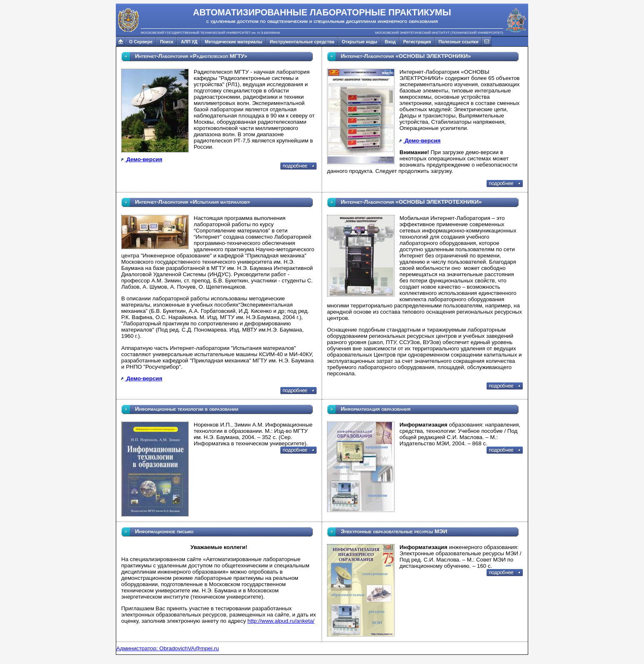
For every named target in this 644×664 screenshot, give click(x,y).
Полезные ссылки (459, 42)
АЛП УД (189, 42)
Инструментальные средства (302, 42)
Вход (390, 42)
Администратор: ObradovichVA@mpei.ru (168, 648)
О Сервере (141, 42)
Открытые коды (360, 42)
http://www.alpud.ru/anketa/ (281, 621)
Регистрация (417, 42)
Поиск (167, 42)
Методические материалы (234, 42)
